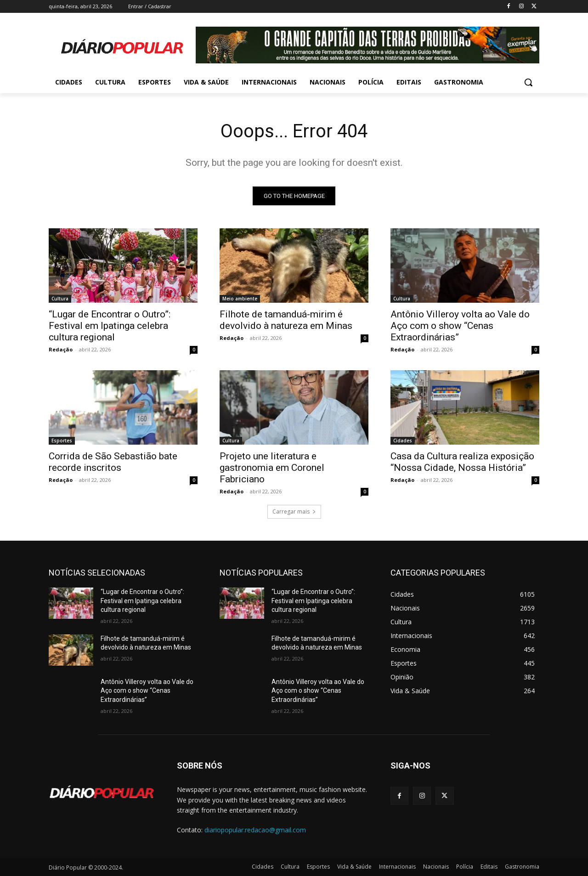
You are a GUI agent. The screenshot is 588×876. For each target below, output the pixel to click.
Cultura (60, 299)
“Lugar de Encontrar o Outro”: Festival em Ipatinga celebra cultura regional (110, 326)
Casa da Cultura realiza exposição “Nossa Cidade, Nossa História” (462, 462)
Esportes (62, 441)
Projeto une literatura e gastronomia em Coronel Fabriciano (272, 468)
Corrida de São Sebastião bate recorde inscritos (113, 462)
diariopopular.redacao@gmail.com (255, 830)
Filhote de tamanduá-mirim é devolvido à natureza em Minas (286, 320)
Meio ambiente (240, 299)
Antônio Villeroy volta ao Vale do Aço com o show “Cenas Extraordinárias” (460, 326)
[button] (528, 82)
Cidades (403, 441)
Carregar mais (294, 511)
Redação (61, 349)
